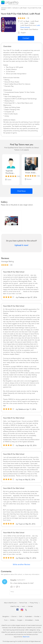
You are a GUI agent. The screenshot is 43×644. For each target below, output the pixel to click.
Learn (23, 606)
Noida (37, 620)
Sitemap (30, 606)
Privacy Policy (34, 603)
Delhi (21, 616)
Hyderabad (28, 616)
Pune (6, 620)
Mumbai (37, 616)
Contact (26, 38)
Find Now (21, 191)
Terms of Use (23, 603)
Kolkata (12, 620)
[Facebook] (18, 610)
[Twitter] (26, 610)
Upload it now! (21, 245)
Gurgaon (20, 620)
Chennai (14, 616)
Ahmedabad (29, 620)
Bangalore (6, 616)
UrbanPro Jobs (15, 606)
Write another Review (21, 564)
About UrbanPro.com (10, 603)
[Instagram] (22, 611)
